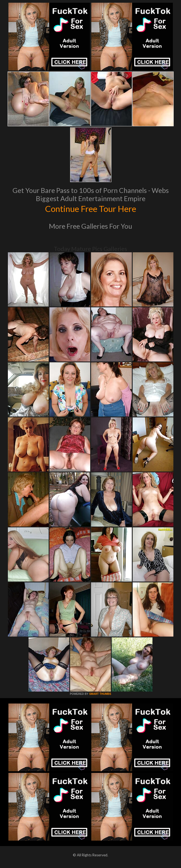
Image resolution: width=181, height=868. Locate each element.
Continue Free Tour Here (90, 208)
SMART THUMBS (100, 694)
